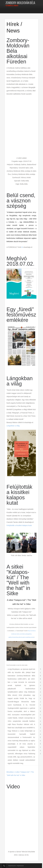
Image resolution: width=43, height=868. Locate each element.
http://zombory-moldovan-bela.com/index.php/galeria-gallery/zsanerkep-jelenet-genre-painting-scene (22, 634)
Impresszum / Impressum (16, 866)
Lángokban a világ (20, 381)
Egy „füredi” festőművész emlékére (21, 315)
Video (13, 786)
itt (22, 247)
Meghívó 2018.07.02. (20, 261)
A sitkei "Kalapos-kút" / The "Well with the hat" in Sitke (18, 580)
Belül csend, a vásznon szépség (21, 201)
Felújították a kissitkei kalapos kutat (19, 495)
